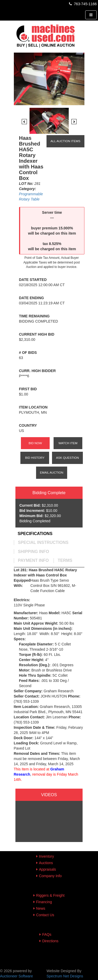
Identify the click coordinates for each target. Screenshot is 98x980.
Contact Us (45, 915)
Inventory (47, 856)
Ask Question (67, 458)
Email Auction (52, 472)
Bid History (35, 458)
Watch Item (68, 443)
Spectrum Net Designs (65, 976)
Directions (50, 941)
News (41, 908)
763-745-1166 (82, 4)
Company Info (50, 876)
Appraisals (47, 869)
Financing (44, 902)
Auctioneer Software (16, 976)
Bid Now (35, 443)
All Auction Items (65, 141)
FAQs (47, 934)
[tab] (35, 534)
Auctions (46, 863)
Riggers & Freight (50, 895)
